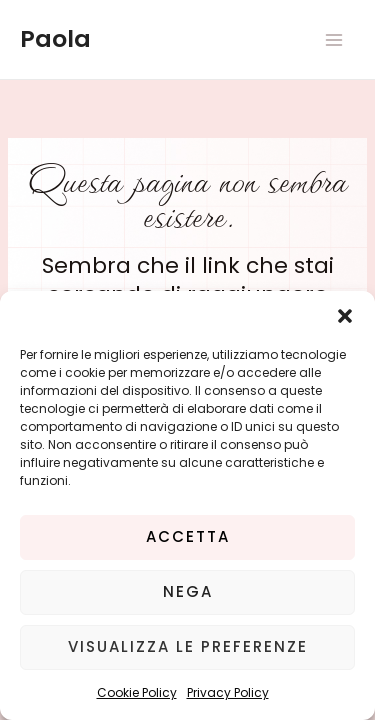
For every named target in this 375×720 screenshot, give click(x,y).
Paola (55, 38)
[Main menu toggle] (334, 40)
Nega (188, 591)
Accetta (188, 536)
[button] (345, 316)
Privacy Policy (228, 692)
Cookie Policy (137, 692)
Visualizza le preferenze (188, 646)
